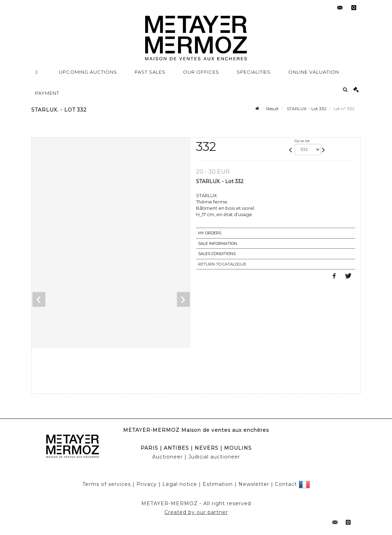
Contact (286, 484)
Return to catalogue (222, 264)
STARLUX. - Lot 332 (306, 109)
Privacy (147, 484)
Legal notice (180, 484)
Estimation (218, 484)
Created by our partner (196, 512)
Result (272, 109)
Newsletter (254, 484)
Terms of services (107, 484)
